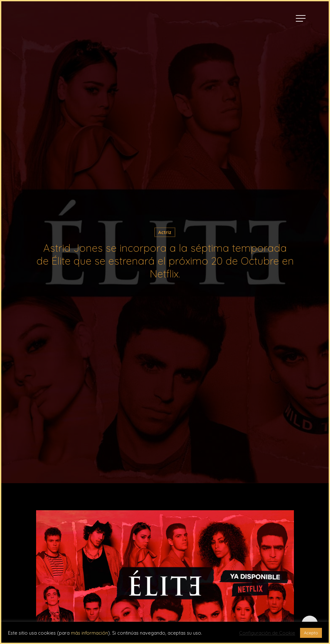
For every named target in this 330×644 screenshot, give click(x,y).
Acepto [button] (311, 633)
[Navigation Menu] (301, 18)
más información (89, 633)
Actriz (165, 232)
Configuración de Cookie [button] (267, 633)
